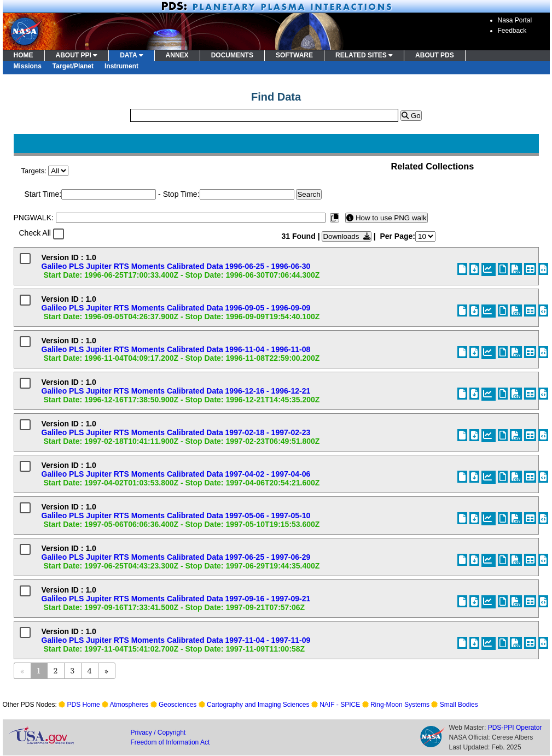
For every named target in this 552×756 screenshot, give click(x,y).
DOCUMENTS (232, 55)
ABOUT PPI (77, 55)
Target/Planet (73, 66)
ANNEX (177, 55)
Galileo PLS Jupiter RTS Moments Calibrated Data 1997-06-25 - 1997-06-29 (176, 557)
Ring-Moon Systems (400, 705)
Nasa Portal (515, 20)
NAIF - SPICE (340, 705)
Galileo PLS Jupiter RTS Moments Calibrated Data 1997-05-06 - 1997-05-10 (176, 515)
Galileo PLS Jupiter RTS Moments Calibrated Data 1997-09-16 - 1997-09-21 (176, 599)
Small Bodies (459, 705)
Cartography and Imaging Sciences (258, 705)
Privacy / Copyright (158, 732)
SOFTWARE (294, 55)
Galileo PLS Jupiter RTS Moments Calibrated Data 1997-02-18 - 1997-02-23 (176, 432)
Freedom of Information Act (170, 742)
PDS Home (84, 705)
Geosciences (178, 705)
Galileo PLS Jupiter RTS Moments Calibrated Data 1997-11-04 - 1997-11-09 (176, 640)
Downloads (346, 236)
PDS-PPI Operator (515, 728)
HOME (24, 55)
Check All (35, 233)
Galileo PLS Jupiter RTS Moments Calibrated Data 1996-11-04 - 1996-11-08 (176, 349)
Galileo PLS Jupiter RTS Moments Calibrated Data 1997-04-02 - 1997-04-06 (176, 474)
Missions (28, 66)
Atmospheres (129, 705)
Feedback (512, 31)
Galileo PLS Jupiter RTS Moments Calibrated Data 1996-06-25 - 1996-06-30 (176, 266)
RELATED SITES (364, 55)
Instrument (121, 66)
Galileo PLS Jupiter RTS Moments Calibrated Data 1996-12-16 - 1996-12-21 (176, 391)
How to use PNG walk (386, 218)
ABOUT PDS (435, 55)
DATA (131, 55)
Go (411, 116)
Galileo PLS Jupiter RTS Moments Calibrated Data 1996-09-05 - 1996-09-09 (176, 308)
